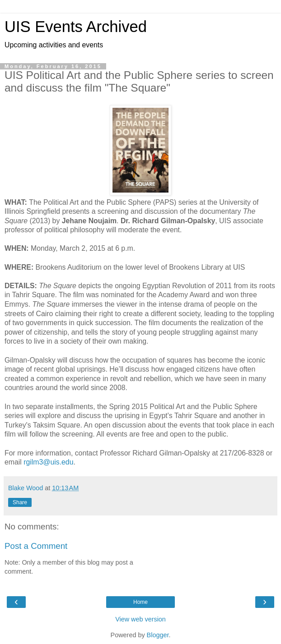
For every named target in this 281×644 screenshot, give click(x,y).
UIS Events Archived (76, 27)
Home (140, 602)
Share (20, 502)
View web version (140, 619)
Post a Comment (36, 546)
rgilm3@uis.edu (48, 462)
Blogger (158, 635)
